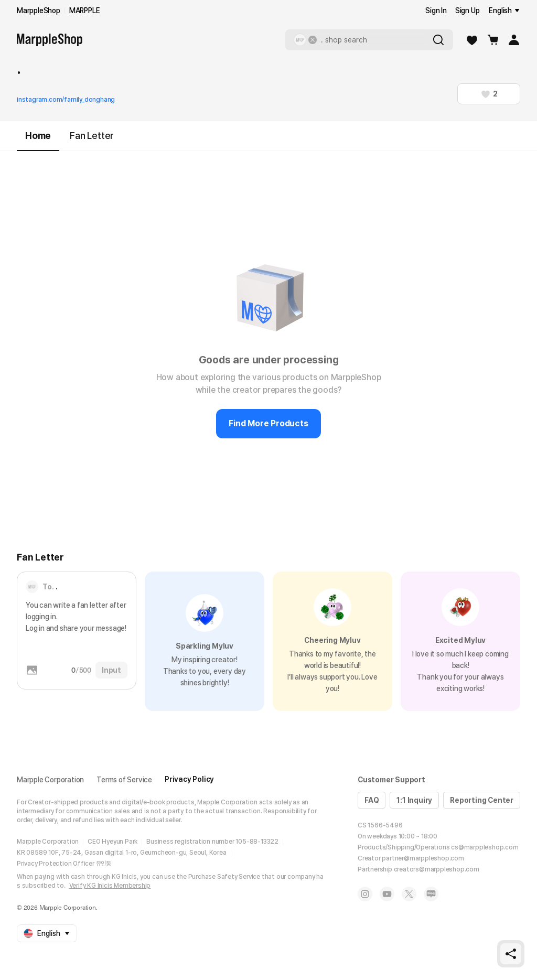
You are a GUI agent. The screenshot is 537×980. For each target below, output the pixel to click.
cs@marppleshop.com (485, 847)
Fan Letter (92, 136)
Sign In (436, 10)
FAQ (372, 800)
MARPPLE (85, 10)
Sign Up (468, 10)
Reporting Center (482, 800)
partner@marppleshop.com (423, 858)
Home (38, 140)
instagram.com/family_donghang (66, 100)
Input (111, 670)
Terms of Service (124, 780)
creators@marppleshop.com (437, 869)
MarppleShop (39, 10)
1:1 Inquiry (414, 800)
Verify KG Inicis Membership (110, 886)
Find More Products (268, 423)
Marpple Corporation (50, 780)
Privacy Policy (189, 779)
